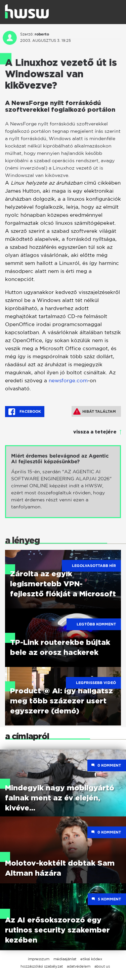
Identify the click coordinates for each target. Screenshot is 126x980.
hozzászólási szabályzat (42, 966)
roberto (42, 34)
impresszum (39, 959)
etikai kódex (91, 959)
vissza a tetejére (95, 432)
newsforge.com (68, 380)
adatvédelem (79, 966)
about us (102, 966)
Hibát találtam (95, 411)
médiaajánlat (65, 959)
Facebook (25, 412)
